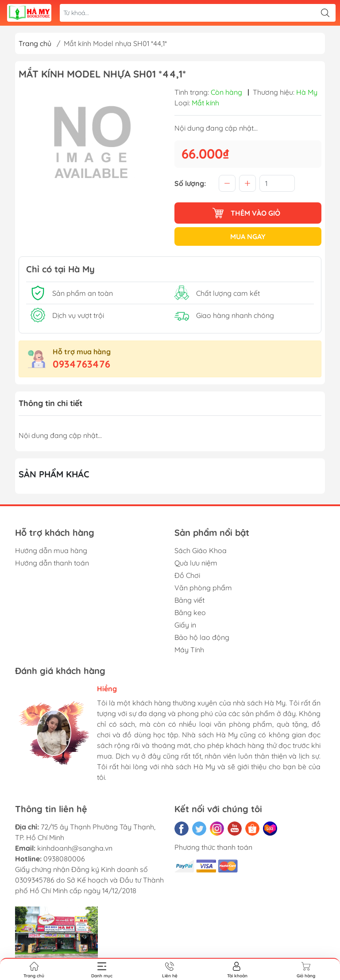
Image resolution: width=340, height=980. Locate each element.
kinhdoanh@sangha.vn (75, 848)
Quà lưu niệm (196, 563)
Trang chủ (35, 43)
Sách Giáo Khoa (201, 550)
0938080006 (64, 859)
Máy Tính (189, 650)
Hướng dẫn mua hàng (51, 550)
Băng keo (190, 612)
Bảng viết (189, 600)
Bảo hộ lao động (202, 637)
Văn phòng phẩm (203, 588)
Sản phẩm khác (54, 474)
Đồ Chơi (187, 575)
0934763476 (81, 364)
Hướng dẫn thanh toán (52, 563)
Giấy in (185, 625)
